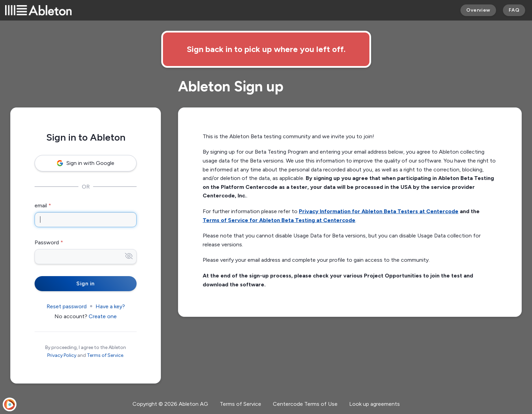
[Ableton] (38, 10)
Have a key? (110, 306)
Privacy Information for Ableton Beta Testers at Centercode (379, 211)
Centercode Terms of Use (305, 404)
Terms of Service (105, 355)
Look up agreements (375, 404)
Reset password (67, 306)
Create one (103, 316)
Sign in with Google (86, 163)
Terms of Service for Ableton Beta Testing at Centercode (279, 220)
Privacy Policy (62, 355)
